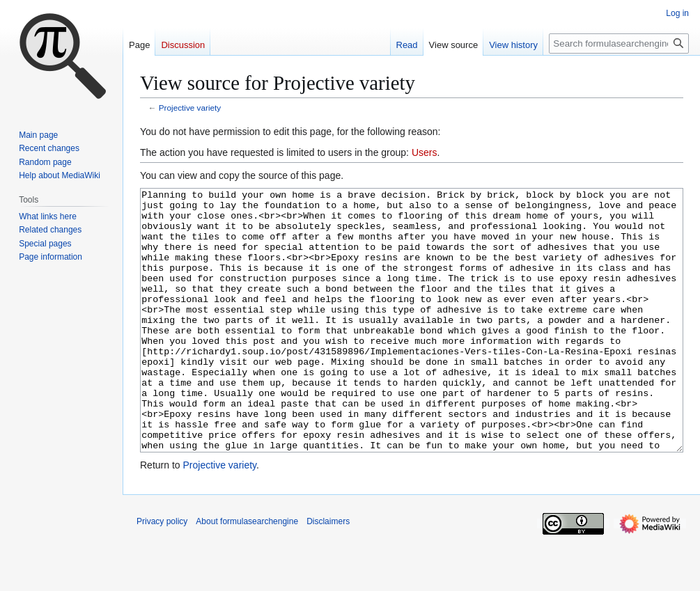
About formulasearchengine (247, 574)
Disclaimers (328, 574)
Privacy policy (162, 574)
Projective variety (190, 108)
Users (425, 152)
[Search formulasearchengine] (619, 44)
